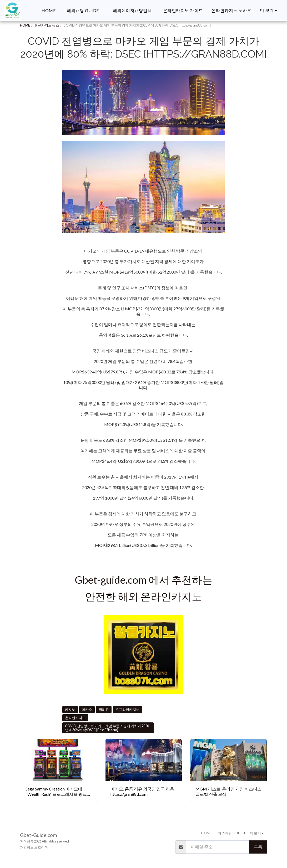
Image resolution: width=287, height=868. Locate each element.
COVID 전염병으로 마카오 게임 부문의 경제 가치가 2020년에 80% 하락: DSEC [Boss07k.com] (107, 728)
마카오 (87, 710)
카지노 (70, 710)
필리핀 (104, 710)
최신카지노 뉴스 (47, 25)
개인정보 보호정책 (34, 847)
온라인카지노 (75, 718)
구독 (258, 847)
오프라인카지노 (127, 710)
